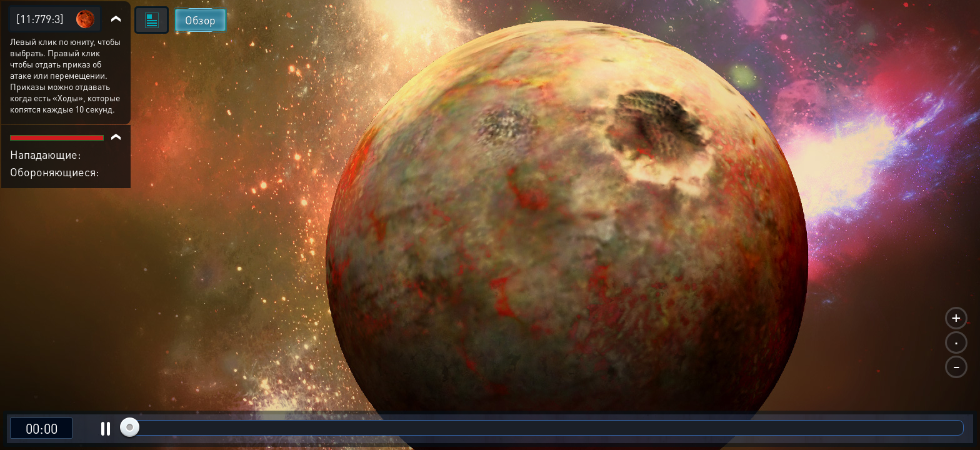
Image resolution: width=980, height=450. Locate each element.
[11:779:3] (40, 18)
